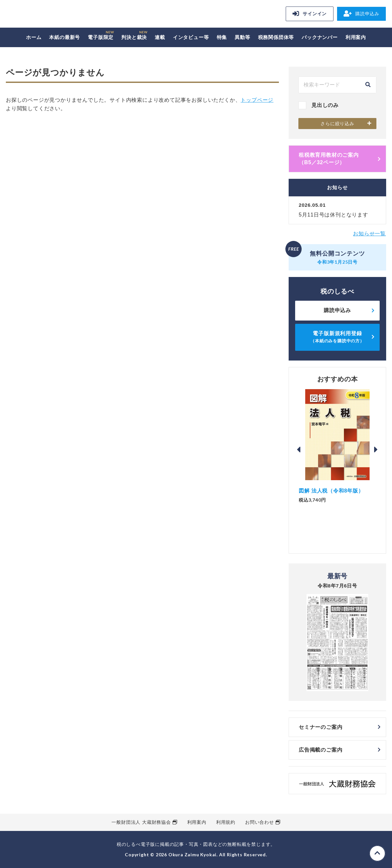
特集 (222, 37)
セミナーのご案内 (320, 727)
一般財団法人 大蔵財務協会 (141, 822)
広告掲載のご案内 (320, 750)
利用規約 (226, 822)
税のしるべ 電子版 (51, 15)
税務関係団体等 (276, 37)
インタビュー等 (191, 37)
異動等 (242, 37)
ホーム (34, 37)
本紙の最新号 (65, 37)
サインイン (310, 14)
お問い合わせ (260, 822)
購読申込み (361, 14)
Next (376, 450)
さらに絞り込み (337, 124)
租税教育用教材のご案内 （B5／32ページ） (340, 158)
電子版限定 (101, 37)
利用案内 (356, 37)
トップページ (257, 100)
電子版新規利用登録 (337, 337)
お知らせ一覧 (369, 234)
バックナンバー (320, 37)
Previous (299, 450)
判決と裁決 (134, 37)
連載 (160, 37)
